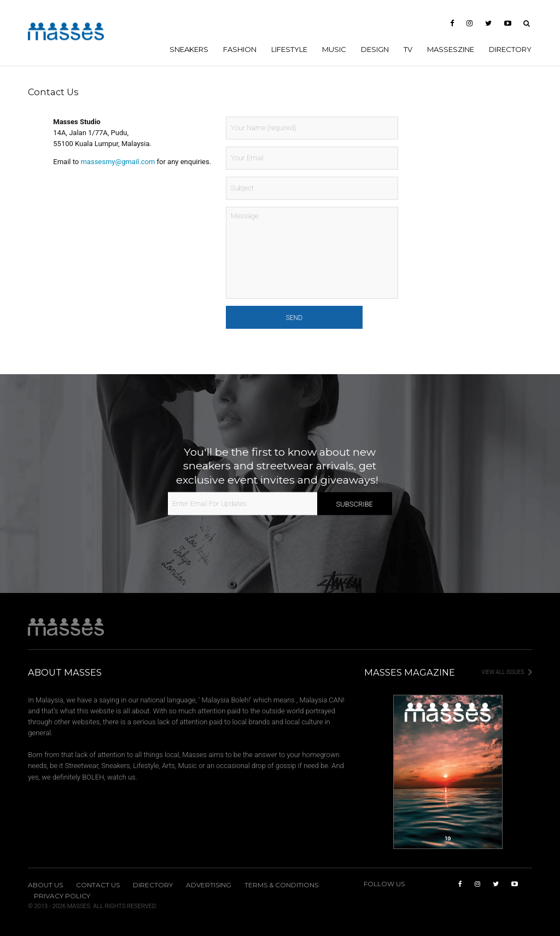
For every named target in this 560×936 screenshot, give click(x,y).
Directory (510, 49)
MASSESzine (451, 49)
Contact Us (98, 885)
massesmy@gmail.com (118, 162)
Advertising (209, 885)
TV (408, 49)
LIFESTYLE (289, 49)
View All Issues (507, 672)
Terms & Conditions (281, 885)
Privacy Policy (62, 896)
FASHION (240, 49)
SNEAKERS (189, 49)
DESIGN (375, 49)
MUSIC (334, 49)
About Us (45, 885)
